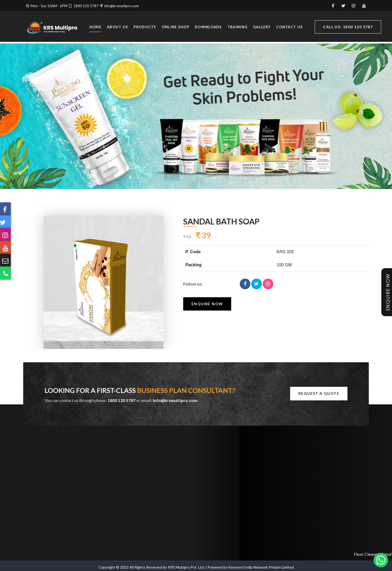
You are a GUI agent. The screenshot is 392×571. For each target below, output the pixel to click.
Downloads (208, 27)
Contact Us (289, 27)
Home (95, 27)
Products (145, 27)
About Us (117, 27)
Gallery (262, 27)
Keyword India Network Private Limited (261, 567)
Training (237, 27)
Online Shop (176, 27)
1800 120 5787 (86, 6)
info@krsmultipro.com (122, 6)
